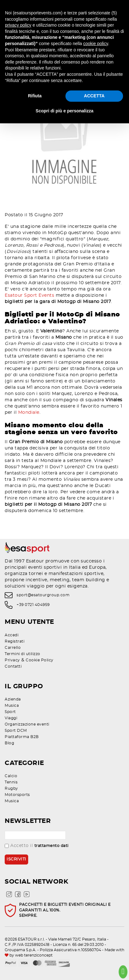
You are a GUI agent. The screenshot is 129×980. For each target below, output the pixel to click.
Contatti (13, 666)
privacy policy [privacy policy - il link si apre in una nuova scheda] (18, 25)
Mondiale (29, 413)
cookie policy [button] (96, 44)
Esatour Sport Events (29, 295)
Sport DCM (16, 731)
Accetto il (37, 846)
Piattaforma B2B (22, 737)
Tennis (11, 782)
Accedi (12, 635)
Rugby (11, 788)
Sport (10, 712)
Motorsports (17, 795)
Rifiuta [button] (35, 96)
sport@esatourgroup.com (43, 595)
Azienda (13, 699)
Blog (9, 743)
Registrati (15, 641)
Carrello (13, 648)
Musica (12, 705)
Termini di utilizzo (23, 654)
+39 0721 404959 (33, 605)
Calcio (11, 776)
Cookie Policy (40, 660)
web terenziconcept (34, 955)
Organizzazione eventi (27, 724)
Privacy (12, 660)
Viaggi (11, 718)
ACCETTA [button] (94, 96)
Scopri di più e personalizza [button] (64, 111)
